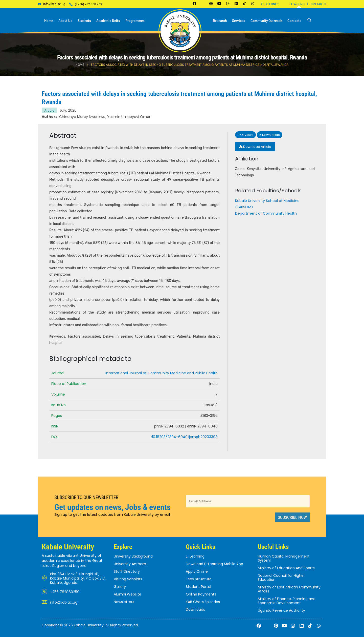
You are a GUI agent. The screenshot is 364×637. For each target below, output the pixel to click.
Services (239, 21)
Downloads (195, 609)
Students (84, 21)
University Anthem (130, 564)
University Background (133, 556)
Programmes (135, 21)
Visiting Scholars (128, 579)
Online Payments (201, 594)
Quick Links (270, 4)
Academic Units (108, 21)
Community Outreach (266, 21)
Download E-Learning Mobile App (214, 564)
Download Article (255, 147)
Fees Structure (199, 579)
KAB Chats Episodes (203, 602)
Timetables (318, 4)
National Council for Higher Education (281, 578)
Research (220, 21)
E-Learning (195, 556)
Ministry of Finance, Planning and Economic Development (287, 601)
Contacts (294, 21)
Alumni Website (128, 594)
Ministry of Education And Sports (286, 568)
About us (65, 21)
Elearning (297, 4)
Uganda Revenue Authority (281, 610)
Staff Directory (127, 571)
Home (49, 21)
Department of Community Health (266, 213)
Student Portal (198, 587)
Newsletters (124, 602)
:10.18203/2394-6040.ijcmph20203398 (184, 437)
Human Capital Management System (284, 558)
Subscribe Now (292, 517)
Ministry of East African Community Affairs (289, 589)
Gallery (120, 587)
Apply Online (197, 571)
